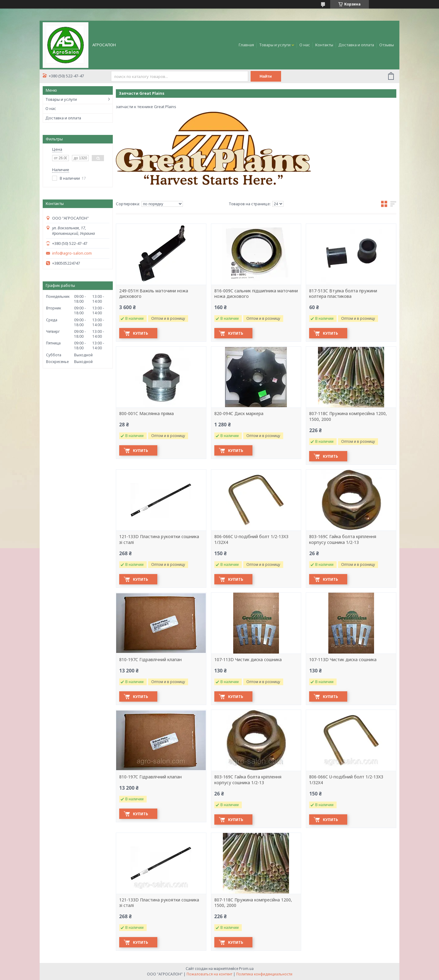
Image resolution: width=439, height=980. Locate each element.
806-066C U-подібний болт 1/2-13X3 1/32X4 (251, 539)
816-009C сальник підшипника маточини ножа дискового (256, 294)
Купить (141, 333)
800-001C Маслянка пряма (146, 414)
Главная (246, 45)
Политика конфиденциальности (264, 974)
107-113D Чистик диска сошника (248, 660)
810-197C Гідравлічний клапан (150, 660)
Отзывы (387, 45)
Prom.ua (246, 969)
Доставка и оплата (356, 45)
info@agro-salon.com (72, 253)
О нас (305, 45)
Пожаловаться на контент (209, 974)
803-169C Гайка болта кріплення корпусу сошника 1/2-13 (343, 539)
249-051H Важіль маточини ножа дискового (154, 294)
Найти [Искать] (266, 76)
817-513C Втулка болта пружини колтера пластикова (343, 294)
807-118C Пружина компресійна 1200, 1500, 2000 (348, 416)
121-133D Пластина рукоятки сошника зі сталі (159, 539)
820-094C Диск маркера (239, 414)
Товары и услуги (275, 45)
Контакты (324, 45)
